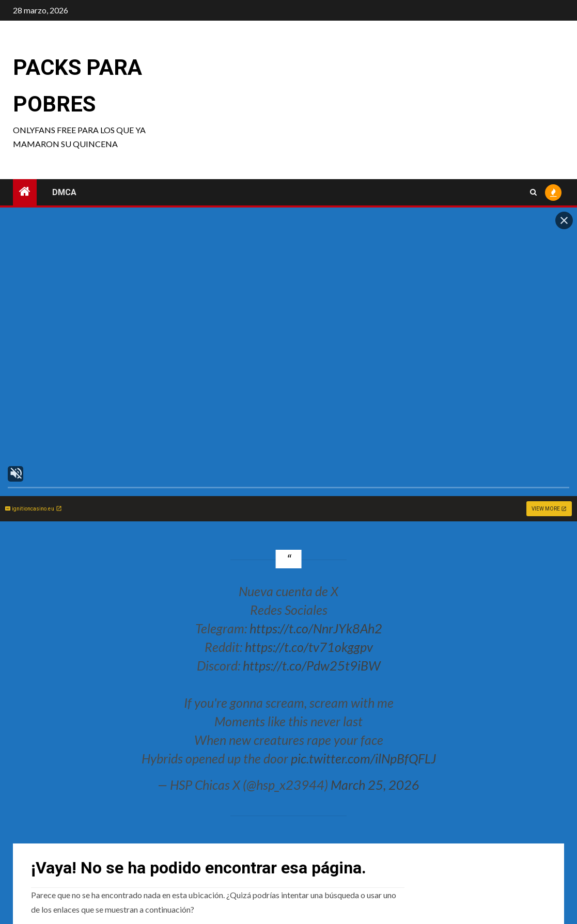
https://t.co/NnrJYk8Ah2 (316, 628)
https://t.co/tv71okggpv (309, 647)
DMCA (64, 192)
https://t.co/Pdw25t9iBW (312, 665)
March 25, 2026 (375, 785)
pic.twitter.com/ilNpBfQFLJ (363, 758)
